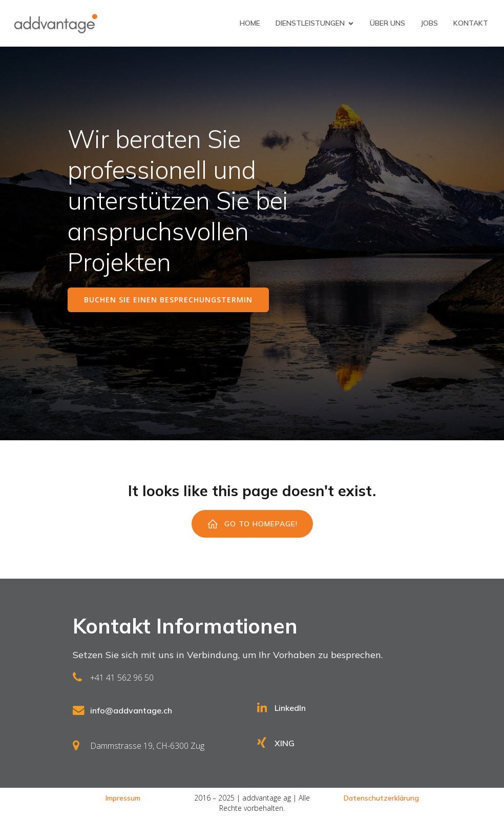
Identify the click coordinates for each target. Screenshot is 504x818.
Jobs (429, 23)
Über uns (387, 23)
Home (250, 23)
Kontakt (471, 23)
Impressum (123, 798)
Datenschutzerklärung (381, 798)
